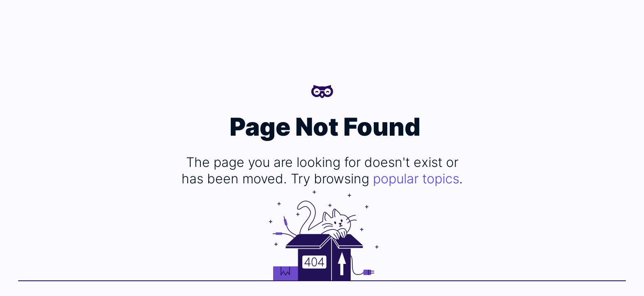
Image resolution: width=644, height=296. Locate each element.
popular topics (416, 179)
